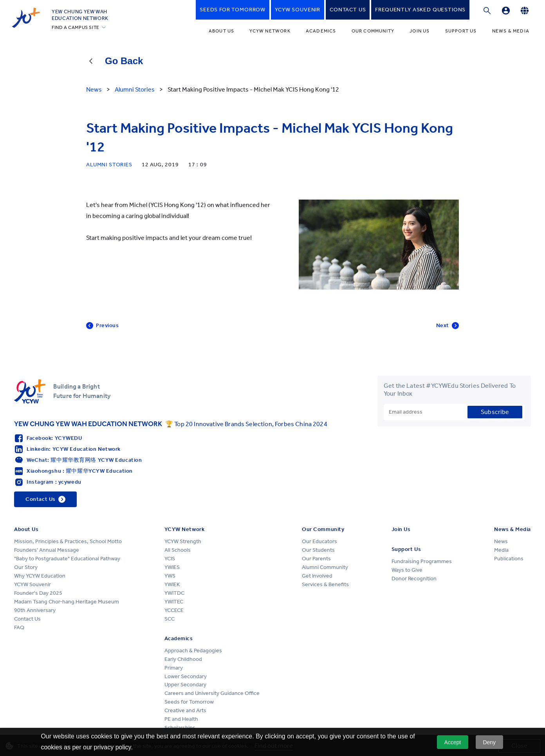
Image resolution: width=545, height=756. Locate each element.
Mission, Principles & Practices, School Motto (68, 541)
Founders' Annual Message (47, 550)
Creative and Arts (185, 710)
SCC (170, 619)
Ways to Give (407, 570)
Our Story (26, 567)
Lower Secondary (186, 676)
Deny (489, 742)
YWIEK (172, 584)
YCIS (170, 559)
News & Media (511, 31)
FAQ (19, 627)
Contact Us (27, 619)
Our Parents (316, 559)
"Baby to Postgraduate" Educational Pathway (67, 559)
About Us (222, 31)
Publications (509, 559)
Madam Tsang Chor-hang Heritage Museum (67, 602)
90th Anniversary (35, 610)
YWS (170, 576)
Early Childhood (183, 659)
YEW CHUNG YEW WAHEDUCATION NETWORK (80, 15)
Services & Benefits (325, 584)
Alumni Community (325, 567)
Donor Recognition (414, 579)
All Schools (178, 550)
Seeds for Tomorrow (189, 702)
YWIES (172, 567)
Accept (453, 742)
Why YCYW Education (40, 576)
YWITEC (174, 602)
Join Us (420, 31)
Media (501, 550)
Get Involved (317, 576)
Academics (321, 31)
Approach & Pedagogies (193, 651)
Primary (174, 668)
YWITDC (174, 593)
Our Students (318, 550)
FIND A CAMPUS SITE (76, 27)
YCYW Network (270, 31)
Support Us (461, 31)
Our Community (373, 31)
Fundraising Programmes (422, 561)
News (501, 541)
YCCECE (174, 610)
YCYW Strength (183, 541)
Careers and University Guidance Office (212, 693)
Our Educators (319, 541)
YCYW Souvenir (32, 584)
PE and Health (181, 719)
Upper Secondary (185, 685)
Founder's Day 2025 (38, 593)
